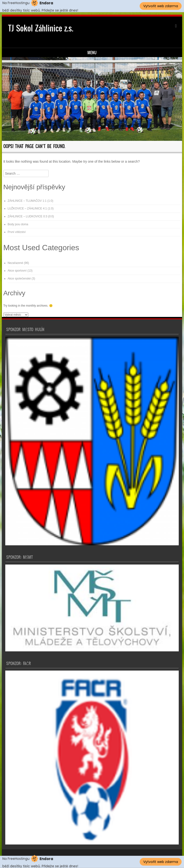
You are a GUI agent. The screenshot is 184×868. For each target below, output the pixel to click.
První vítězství (17, 232)
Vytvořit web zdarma (161, 6)
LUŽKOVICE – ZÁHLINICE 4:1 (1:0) (31, 208)
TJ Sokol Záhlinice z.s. (41, 28)
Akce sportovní (17, 271)
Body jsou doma (18, 224)
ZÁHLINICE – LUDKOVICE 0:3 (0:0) (31, 216)
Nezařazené (15, 263)
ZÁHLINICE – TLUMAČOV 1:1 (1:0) (31, 201)
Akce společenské (19, 279)
